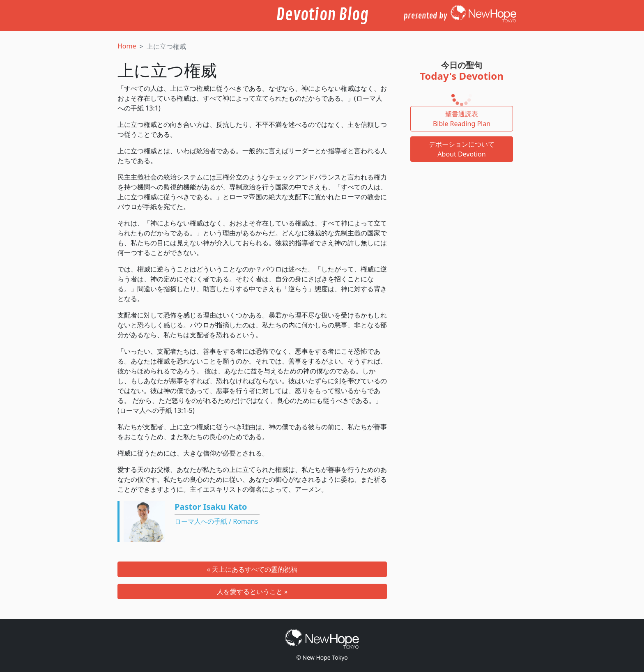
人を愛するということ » (252, 591)
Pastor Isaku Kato (211, 507)
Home (127, 46)
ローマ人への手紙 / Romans (216, 521)
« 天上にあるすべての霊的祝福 (252, 569)
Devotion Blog (322, 15)
